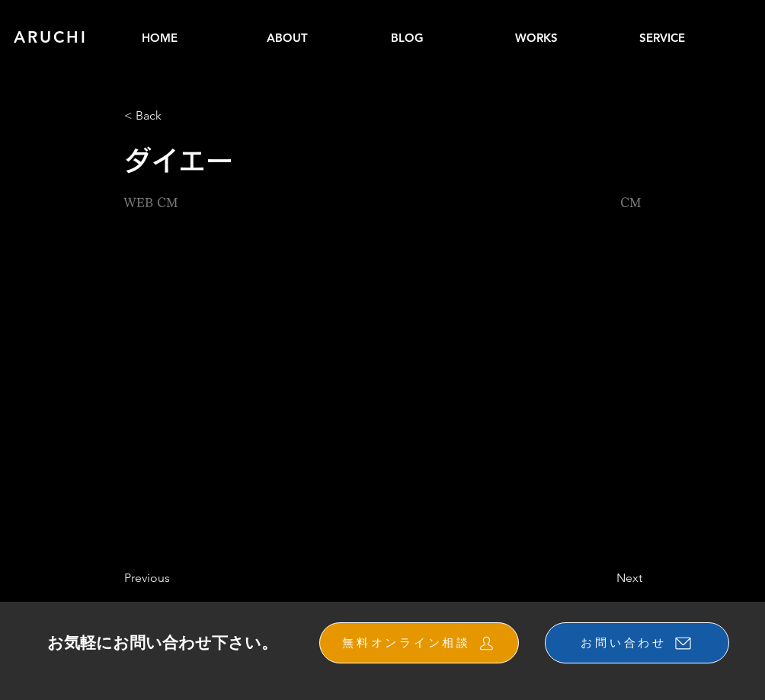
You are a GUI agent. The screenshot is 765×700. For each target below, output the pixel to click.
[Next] (604, 578)
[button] (570, 38)
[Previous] (174, 578)
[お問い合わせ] (637, 643)
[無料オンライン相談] (419, 643)
